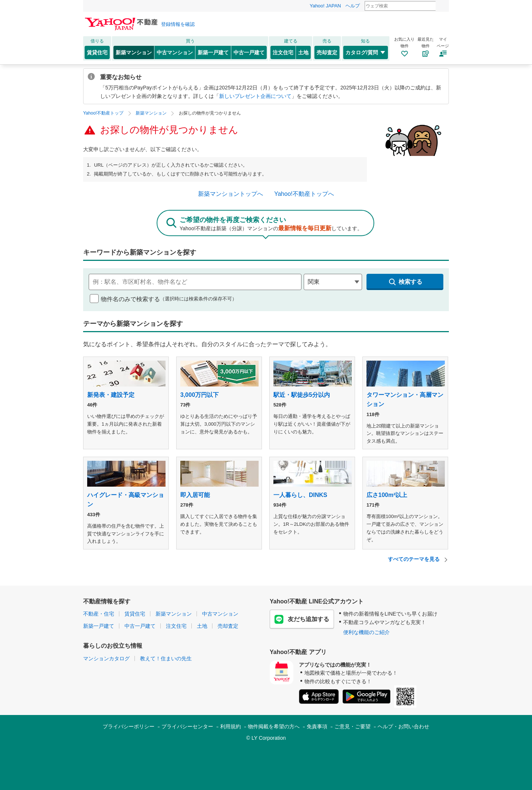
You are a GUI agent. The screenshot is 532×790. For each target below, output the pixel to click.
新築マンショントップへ (231, 194)
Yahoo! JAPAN (325, 6)
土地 (303, 52)
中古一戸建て (249, 52)
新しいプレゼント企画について (255, 96)
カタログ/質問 (366, 52)
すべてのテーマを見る (418, 559)
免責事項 (317, 726)
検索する (405, 282)
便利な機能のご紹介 (366, 632)
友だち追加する (302, 619)
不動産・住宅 (99, 614)
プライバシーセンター (187, 726)
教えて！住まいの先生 (166, 658)
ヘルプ (353, 6)
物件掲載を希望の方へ (274, 726)
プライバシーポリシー (129, 726)
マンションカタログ (106, 658)
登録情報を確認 (178, 24)
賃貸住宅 (97, 52)
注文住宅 (283, 52)
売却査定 (327, 52)
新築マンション (134, 52)
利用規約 (231, 726)
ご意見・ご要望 (352, 726)
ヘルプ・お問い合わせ (403, 726)
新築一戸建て (213, 52)
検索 (440, 6)
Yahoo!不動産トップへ (304, 194)
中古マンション (175, 52)
